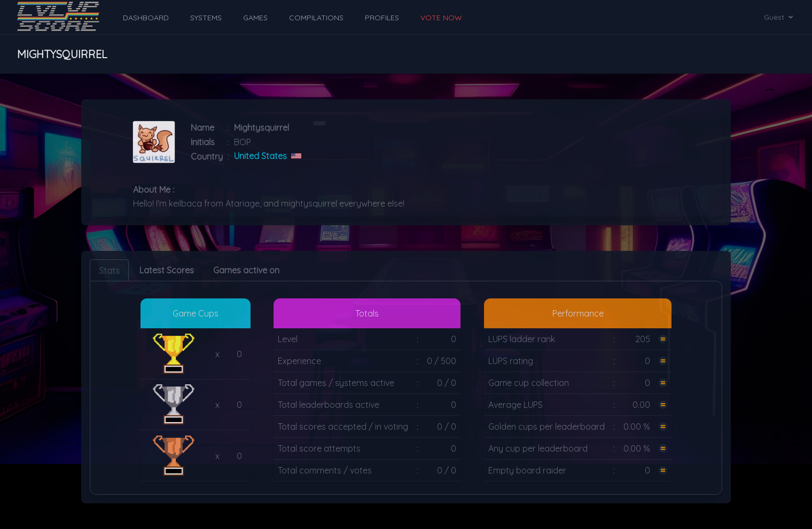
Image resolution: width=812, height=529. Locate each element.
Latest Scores (167, 270)
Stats (109, 271)
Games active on (246, 270)
